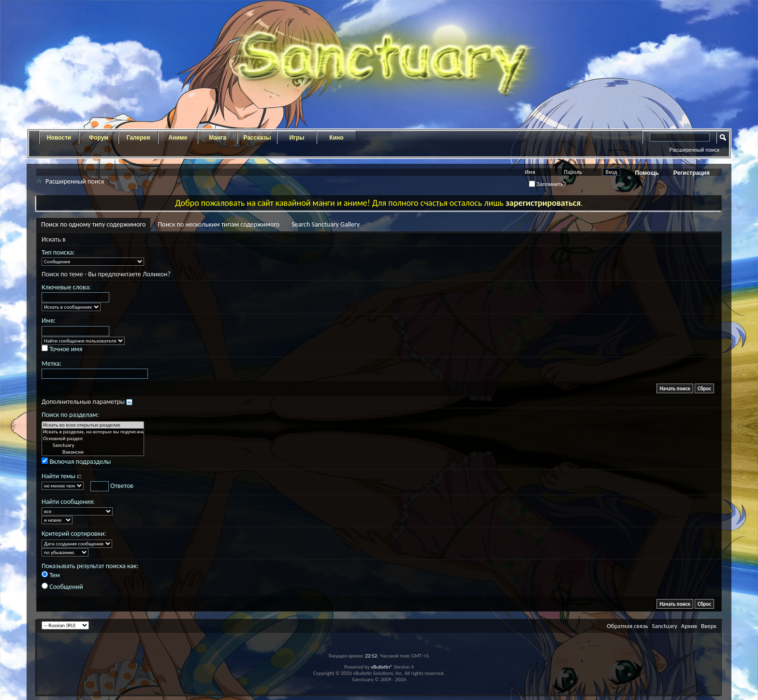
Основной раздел (93, 439)
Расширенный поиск (694, 150)
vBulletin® (382, 667)
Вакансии (93, 452)
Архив (689, 626)
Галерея (138, 138)
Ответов (112, 486)
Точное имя (62, 349)
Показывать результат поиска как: (90, 566)
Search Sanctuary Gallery (326, 224)
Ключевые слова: (66, 287)
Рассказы (257, 138)
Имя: (49, 321)
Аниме (178, 138)
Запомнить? (548, 184)
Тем (51, 575)
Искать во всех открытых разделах (93, 425)
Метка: (51, 364)
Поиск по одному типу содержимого (93, 224)
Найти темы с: (62, 476)
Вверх (709, 626)
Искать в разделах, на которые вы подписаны (93, 432)
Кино (336, 138)
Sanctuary (93, 445)
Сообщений (62, 587)
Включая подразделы (76, 462)
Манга (218, 138)
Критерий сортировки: (74, 534)
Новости (59, 138)
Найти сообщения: (68, 502)
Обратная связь (627, 626)
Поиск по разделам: (70, 415)
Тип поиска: (58, 252)
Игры (297, 138)
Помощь (647, 173)
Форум (99, 138)
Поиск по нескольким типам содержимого (219, 224)
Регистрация (692, 173)
